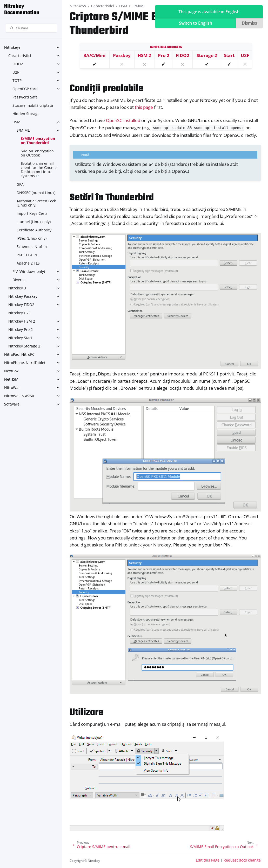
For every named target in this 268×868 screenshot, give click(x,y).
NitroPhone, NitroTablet (25, 363)
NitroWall (12, 387)
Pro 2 (164, 55)
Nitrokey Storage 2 (24, 346)
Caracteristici (20, 56)
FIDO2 (18, 64)
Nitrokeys (12, 47)
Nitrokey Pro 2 (21, 329)
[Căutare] (31, 28)
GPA (20, 184)
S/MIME (23, 130)
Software (12, 404)
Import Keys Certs (32, 213)
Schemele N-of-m (32, 247)
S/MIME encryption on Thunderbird (38, 141)
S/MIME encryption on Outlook (37, 153)
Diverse (19, 280)
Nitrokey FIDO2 (21, 305)
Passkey (122, 55)
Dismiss (249, 23)
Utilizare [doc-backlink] (86, 713)
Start (229, 55)
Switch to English (196, 23)
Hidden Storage (26, 114)
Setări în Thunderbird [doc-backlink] (112, 198)
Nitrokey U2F (19, 313)
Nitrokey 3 (17, 288)
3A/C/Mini (95, 55)
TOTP (17, 80)
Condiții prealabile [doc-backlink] (106, 89)
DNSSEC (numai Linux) (36, 193)
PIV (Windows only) (29, 271)
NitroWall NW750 (19, 396)
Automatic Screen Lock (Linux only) (36, 203)
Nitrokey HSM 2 (22, 321)
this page (144, 107)
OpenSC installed (123, 120)
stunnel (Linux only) (34, 222)
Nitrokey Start (20, 338)
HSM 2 (144, 55)
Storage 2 (207, 55)
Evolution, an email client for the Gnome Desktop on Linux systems (39, 170)
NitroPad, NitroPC (19, 354)
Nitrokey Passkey (23, 296)
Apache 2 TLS (28, 263)
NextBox (11, 371)
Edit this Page (208, 860)
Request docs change (242, 860)
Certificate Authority (34, 230)
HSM (16, 122)
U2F (16, 72)
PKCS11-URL (27, 255)
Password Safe (25, 97)
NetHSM (11, 379)
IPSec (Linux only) (32, 238)
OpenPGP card (25, 89)
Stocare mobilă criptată (33, 105)
